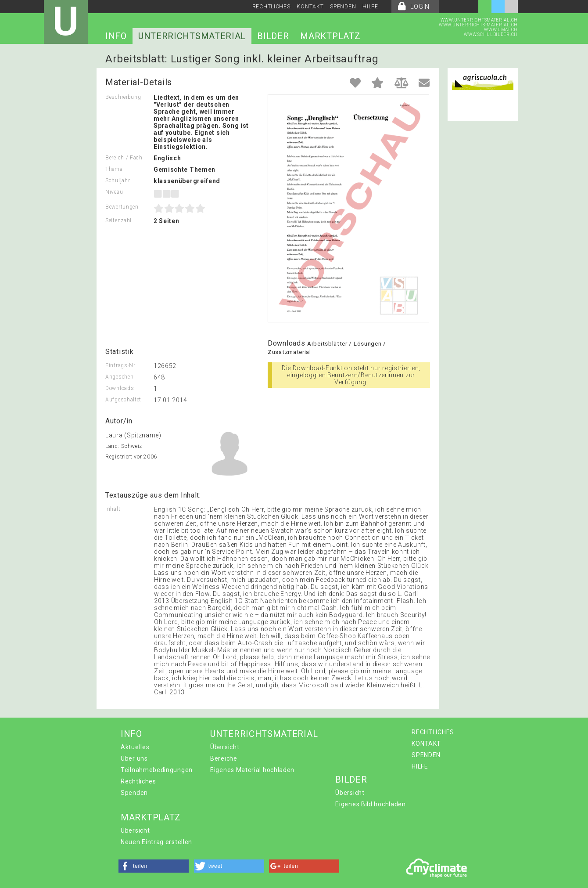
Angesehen (119, 377)
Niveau (114, 192)
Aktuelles (135, 747)
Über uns (134, 758)
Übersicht (225, 747)
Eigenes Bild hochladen (370, 804)
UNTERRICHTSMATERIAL (192, 36)
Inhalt (113, 509)
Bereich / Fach (124, 158)
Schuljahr (118, 180)
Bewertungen (122, 207)
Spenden (134, 793)
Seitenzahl (118, 220)
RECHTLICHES (271, 7)
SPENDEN (343, 7)
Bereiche (224, 758)
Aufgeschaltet (123, 400)
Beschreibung (123, 97)
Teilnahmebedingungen (157, 770)
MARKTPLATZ (330, 36)
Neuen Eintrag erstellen (156, 842)
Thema (114, 169)
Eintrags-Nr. (121, 365)
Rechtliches (138, 781)
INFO (116, 36)
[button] (154, 866)
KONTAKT (310, 7)
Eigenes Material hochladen (252, 770)
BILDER (273, 36)
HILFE (370, 7)
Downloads (120, 388)
